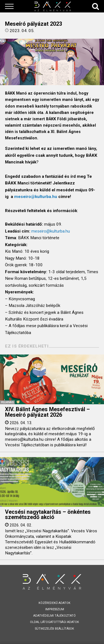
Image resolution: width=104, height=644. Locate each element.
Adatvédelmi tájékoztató (54, 616)
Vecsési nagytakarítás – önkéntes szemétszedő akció (48, 515)
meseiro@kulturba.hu (36, 197)
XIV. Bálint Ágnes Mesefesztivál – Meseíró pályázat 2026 (47, 412)
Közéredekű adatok (54, 603)
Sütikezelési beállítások (54, 629)
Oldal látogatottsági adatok (54, 622)
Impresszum (55, 609)
